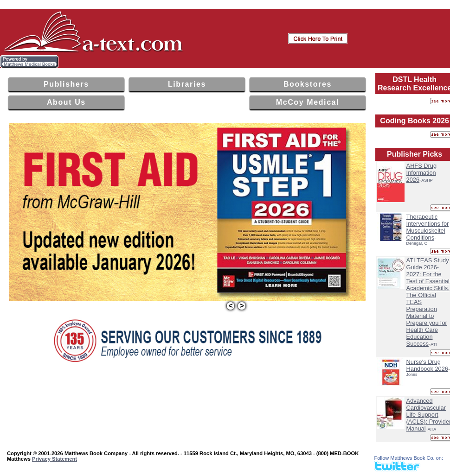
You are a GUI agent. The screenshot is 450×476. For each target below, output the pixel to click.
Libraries (187, 84)
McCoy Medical (308, 102)
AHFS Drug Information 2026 (421, 173)
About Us (66, 102)
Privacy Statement (55, 459)
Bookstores (308, 84)
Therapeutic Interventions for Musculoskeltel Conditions (428, 227)
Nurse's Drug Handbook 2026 (427, 365)
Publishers (66, 84)
